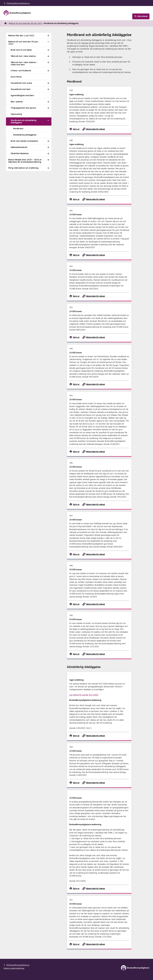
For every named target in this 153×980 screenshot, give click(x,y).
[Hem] (5, 23)
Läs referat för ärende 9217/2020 (84, 695)
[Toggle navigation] (48, 36)
